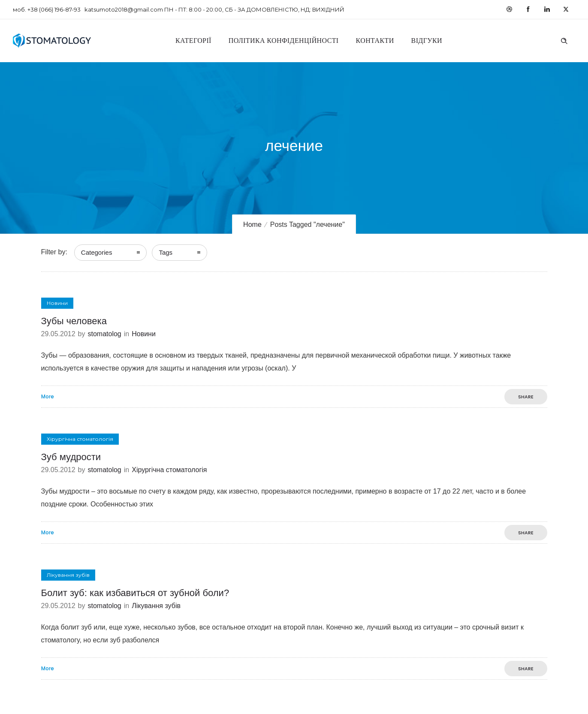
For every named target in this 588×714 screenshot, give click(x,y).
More (48, 397)
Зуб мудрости (71, 457)
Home (252, 224)
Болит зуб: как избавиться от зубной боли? (135, 593)
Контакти (375, 41)
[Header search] (564, 40)
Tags (166, 252)
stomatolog (104, 334)
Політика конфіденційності (284, 41)
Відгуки (427, 41)
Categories (97, 252)
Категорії (193, 41)
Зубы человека (74, 321)
